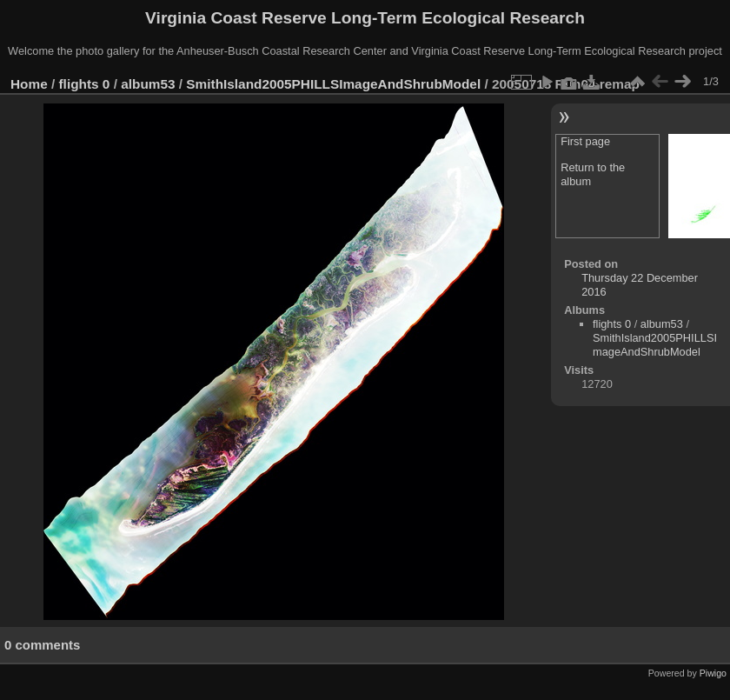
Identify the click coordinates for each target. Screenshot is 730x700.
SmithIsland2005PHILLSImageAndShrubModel (333, 84)
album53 (148, 84)
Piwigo (713, 673)
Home (29, 84)
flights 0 (85, 84)
